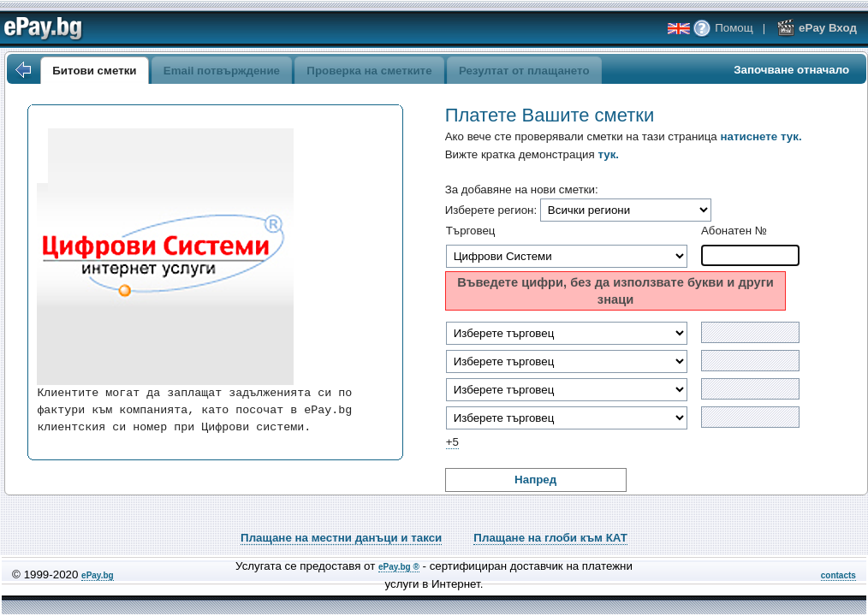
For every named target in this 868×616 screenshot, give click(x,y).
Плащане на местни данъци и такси (341, 538)
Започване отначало (791, 70)
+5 (452, 442)
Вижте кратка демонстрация (532, 154)
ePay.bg (98, 575)
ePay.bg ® (399, 567)
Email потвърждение (222, 71)
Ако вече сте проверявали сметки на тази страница (624, 136)
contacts (838, 575)
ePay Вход (817, 28)
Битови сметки (94, 71)
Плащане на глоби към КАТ (550, 538)
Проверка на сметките (369, 71)
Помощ (722, 28)
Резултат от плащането (524, 71)
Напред (535, 480)
